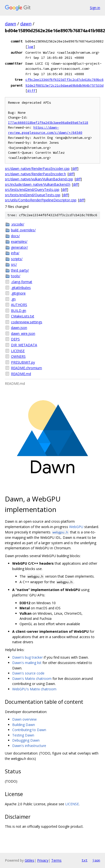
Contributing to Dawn (29, 730)
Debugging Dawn (26, 740)
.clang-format (22, 282)
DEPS (15, 339)
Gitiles (29, 860)
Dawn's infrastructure (29, 746)
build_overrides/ (23, 230)
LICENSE (18, 351)
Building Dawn (24, 725)
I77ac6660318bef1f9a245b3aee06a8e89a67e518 (48, 123)
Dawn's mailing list (27, 663)
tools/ (16, 276)
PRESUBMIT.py (23, 362)
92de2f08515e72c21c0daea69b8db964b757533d (64, 85)
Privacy (43, 860)
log (30, 47)
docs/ (15, 236)
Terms (56, 860)
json (96, 860)
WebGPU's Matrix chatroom (34, 689)
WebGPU (76, 527)
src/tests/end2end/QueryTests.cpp (32, 189)
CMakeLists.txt (23, 316)
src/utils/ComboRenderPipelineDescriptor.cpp (41, 200)
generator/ (19, 247)
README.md (21, 374)
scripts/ (17, 259)
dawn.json (19, 328)
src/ (14, 264)
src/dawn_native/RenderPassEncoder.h (35, 174)
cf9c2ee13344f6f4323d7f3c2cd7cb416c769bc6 (64, 80)
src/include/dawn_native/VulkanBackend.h (38, 184)
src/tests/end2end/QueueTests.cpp (33, 195)
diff (31, 91)
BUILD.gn (19, 311)
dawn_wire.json (23, 333)
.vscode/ (18, 224)
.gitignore (18, 293)
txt (84, 860)
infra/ (15, 253)
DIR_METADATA (24, 345)
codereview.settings (27, 322)
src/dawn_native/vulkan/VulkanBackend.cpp (39, 179)
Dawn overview (24, 719)
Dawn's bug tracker (27, 657)
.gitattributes (21, 288)
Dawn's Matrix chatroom (32, 679)
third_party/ (20, 270)
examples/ (19, 241)
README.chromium (26, 368)
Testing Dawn (23, 735)
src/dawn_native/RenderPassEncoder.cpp (37, 168)
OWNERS (18, 356)
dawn (10, 24)
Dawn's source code (28, 673)
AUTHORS (19, 305)
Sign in (95, 8)
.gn (13, 299)
